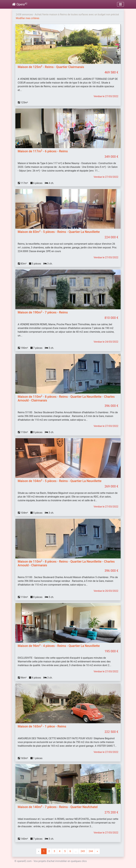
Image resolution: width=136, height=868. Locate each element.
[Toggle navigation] (120, 4)
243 (83, 851)
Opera (20, 4)
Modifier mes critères (28, 18)
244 (91, 851)
